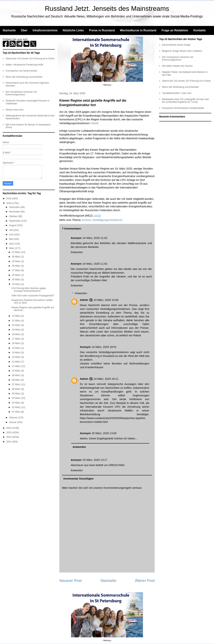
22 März (16, 316)
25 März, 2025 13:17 (95, 460)
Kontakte (199, 30)
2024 (9, 428)
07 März (16, 384)
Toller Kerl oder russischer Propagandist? (33, 296)
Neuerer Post (70, 581)
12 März (16, 362)
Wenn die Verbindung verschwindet (24, 77)
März (12, 248)
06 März (16, 389)
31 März (16, 252)
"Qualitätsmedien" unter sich (177, 93)
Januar (13, 422)
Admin (84, 300)
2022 (9, 437)
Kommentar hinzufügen (79, 479)
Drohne (86, 220)
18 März (16, 334)
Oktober (14, 216)
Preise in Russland (102, 30)
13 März (16, 357)
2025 (9, 203)
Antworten (77, 252)
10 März (16, 371)
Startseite (9, 30)
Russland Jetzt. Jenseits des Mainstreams (107, 9)
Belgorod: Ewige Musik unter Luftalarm (182, 51)
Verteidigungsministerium (107, 220)
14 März (16, 352)
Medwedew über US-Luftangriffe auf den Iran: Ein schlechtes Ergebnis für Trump (186, 101)
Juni (12, 234)
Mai (11, 239)
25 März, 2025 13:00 (104, 433)
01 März (16, 412)
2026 (9, 198)
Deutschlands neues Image (176, 45)
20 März (16, 325)
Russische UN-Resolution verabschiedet (183, 108)
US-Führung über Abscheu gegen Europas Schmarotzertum (29, 290)
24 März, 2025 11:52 (95, 264)
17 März (16, 339)
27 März (16, 270)
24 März (16, 284)
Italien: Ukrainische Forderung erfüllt (24, 65)
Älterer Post (145, 581)
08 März (16, 380)
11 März (16, 366)
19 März (16, 330)
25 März (16, 279)
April (12, 244)
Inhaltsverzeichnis (45, 30)
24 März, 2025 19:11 (106, 379)
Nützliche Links (73, 30)
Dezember (15, 207)
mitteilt (94, 123)
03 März (16, 403)
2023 (9, 432)
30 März (16, 257)
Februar (14, 417)
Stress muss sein (14, 110)
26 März (16, 275)
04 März (16, 398)
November (15, 212)
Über (24, 30)
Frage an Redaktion (175, 30)
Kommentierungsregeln (118, 488)
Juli (11, 230)
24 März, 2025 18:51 (104, 347)
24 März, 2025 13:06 (106, 300)
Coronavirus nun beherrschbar (21, 71)
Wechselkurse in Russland (138, 30)
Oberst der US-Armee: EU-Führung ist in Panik (30, 58)
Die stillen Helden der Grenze (177, 66)
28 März (16, 266)
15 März (16, 348)
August (13, 225)
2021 (9, 442)
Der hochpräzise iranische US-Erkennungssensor (21, 93)
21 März (16, 321)
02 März (16, 407)
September (15, 221)
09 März (16, 375)
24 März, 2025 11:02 (95, 238)
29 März (16, 261)
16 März (16, 343)
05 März (16, 394)
